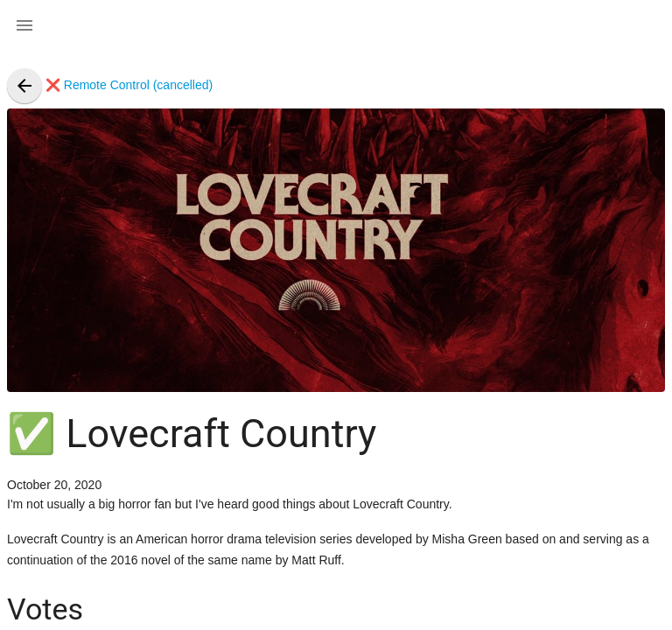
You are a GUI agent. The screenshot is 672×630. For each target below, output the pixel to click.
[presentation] (24, 86)
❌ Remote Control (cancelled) (110, 85)
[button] (24, 24)
